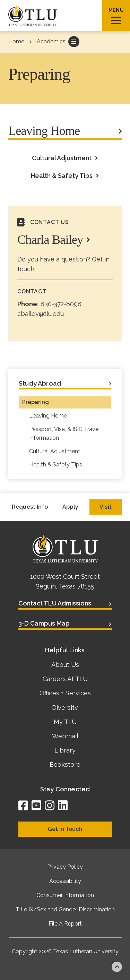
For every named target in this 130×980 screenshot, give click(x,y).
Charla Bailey (50, 240)
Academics (51, 41)
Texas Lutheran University (86, 951)
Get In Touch (65, 829)
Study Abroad (40, 383)
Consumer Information (65, 895)
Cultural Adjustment (62, 158)
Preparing (36, 402)
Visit (106, 507)
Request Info (30, 507)
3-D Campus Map (44, 623)
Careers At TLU (65, 679)
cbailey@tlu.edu (41, 314)
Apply (70, 507)
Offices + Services (65, 693)
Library (65, 750)
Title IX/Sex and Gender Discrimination (65, 909)
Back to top (117, 967)
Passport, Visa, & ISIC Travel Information (64, 433)
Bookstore (65, 764)
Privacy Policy (65, 867)
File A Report (65, 924)
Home (16, 41)
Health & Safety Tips (62, 176)
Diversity (65, 708)
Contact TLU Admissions (55, 603)
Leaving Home (44, 131)
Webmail (65, 736)
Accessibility (65, 881)
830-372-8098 (61, 304)
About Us (65, 665)
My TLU (65, 722)
